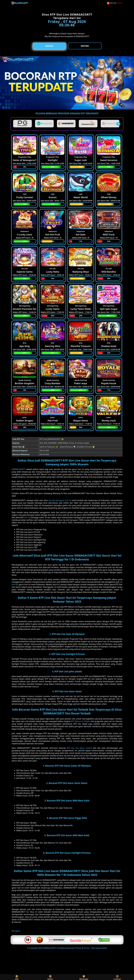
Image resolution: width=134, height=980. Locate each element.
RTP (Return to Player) (81, 721)
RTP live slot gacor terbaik (79, 748)
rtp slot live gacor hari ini (60, 500)
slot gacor (16, 931)
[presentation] (118, 124)
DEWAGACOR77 (19, 469)
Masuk (49, 46)
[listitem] (22, 124)
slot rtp (27, 517)
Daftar (85, 46)
